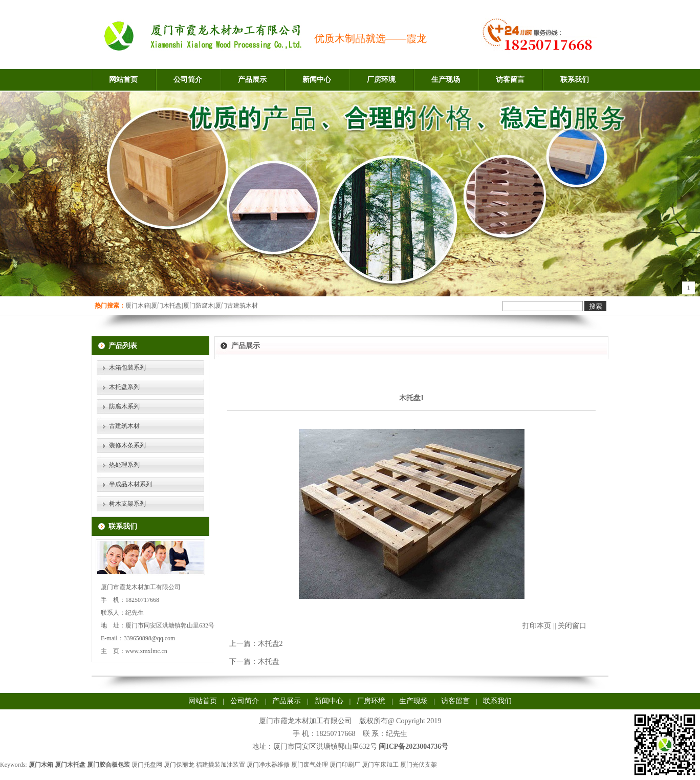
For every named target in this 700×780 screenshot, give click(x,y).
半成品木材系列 (130, 484)
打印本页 (537, 626)
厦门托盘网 (147, 765)
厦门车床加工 (380, 765)
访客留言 (510, 80)
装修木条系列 (127, 445)
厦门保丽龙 (179, 765)
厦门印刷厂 (345, 765)
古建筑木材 (124, 426)
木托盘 (269, 662)
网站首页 (123, 80)
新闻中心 (317, 80)
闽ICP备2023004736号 (413, 746)
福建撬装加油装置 (221, 765)
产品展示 (252, 80)
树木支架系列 (127, 504)
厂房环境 (381, 80)
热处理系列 (124, 465)
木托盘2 (270, 644)
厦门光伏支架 (419, 765)
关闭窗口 (572, 626)
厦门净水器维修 (268, 765)
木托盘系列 (124, 387)
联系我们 (575, 80)
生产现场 (446, 80)
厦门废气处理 (310, 765)
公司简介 (188, 80)
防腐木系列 (124, 406)
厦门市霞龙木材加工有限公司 (305, 721)
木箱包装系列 (127, 367)
